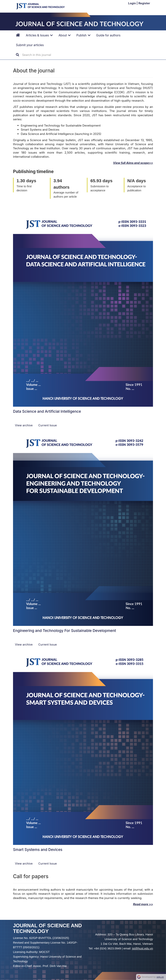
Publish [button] (83, 35)
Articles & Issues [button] (39, 35)
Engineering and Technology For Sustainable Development (65, 631)
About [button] (65, 35)
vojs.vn (160, 977)
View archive (24, 425)
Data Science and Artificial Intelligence (47, 411)
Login (132, 3)
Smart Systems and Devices (38, 850)
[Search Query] (45, 55)
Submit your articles (30, 45)
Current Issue (48, 425)
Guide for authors (108, 35)
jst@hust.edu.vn (142, 948)
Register (144, 3)
